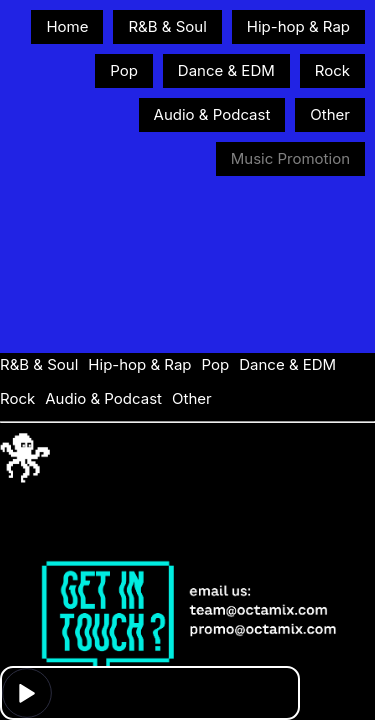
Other (330, 114)
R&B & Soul (167, 26)
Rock (332, 70)
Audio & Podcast (212, 114)
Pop (124, 70)
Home (67, 26)
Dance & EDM (226, 70)
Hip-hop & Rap (298, 26)
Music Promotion (290, 158)
